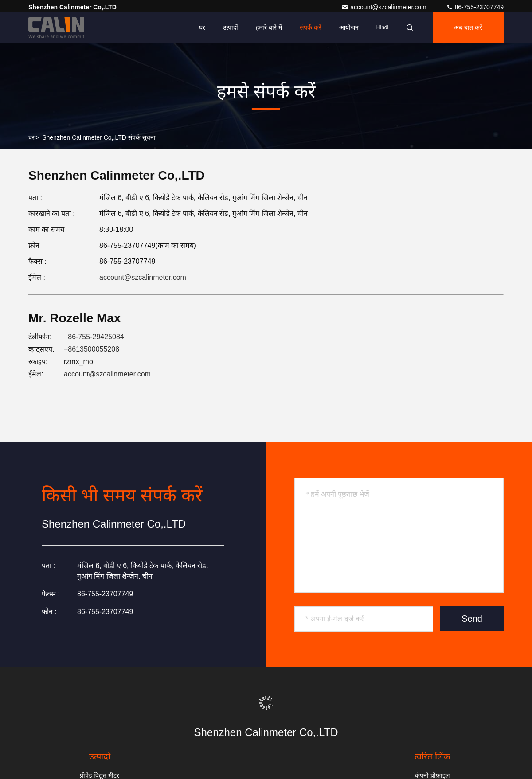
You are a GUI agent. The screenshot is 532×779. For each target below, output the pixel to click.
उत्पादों (231, 27)
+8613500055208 (92, 349)
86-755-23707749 (475, 7)
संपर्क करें (311, 27)
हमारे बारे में (269, 27)
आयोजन (349, 27)
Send (472, 619)
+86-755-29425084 (94, 337)
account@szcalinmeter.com (385, 7)
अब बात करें (468, 27)
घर (202, 27)
